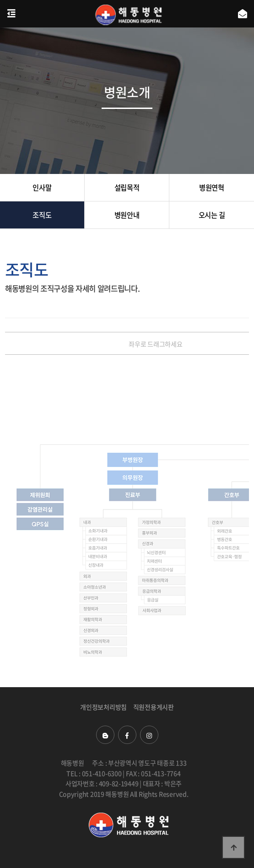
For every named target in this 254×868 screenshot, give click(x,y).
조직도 (42, 215)
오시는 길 (212, 215)
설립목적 (127, 187)
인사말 (42, 187)
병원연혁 (212, 187)
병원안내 (127, 215)
